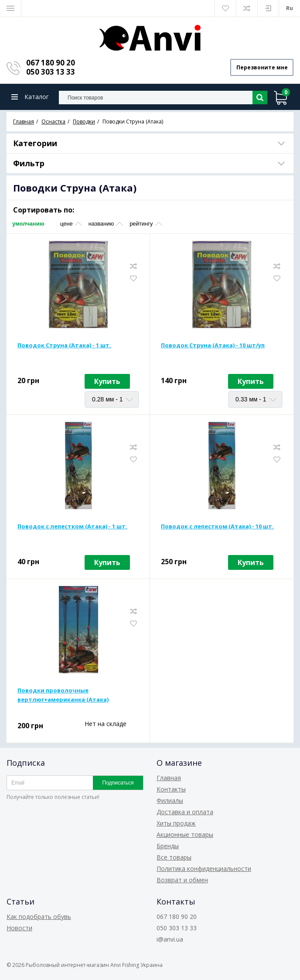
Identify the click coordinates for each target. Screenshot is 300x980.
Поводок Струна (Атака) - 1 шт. (64, 346)
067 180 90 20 (51, 63)
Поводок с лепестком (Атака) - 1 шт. (72, 527)
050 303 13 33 (51, 72)
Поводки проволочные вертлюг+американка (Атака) (63, 695)
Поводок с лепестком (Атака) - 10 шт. (217, 527)
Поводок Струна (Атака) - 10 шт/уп (213, 346)
